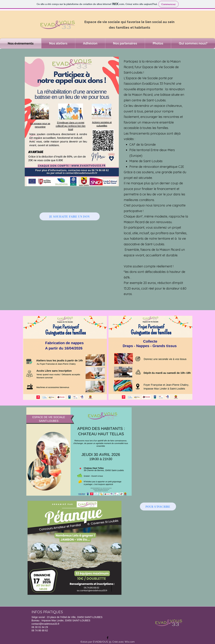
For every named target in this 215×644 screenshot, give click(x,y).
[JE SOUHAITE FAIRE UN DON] (70, 216)
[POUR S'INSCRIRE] (158, 507)
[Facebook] (108, 638)
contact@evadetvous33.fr (46, 624)
